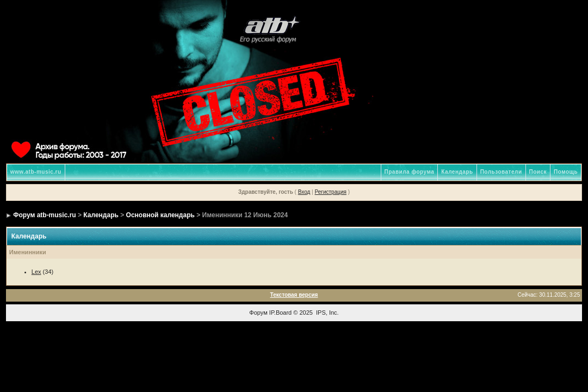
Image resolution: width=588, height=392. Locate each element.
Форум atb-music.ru (44, 215)
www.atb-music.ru (36, 172)
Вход (304, 192)
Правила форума (410, 172)
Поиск (538, 172)
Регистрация (330, 192)
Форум (258, 313)
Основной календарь (160, 215)
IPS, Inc (327, 313)
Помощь (566, 172)
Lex (36, 272)
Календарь (457, 172)
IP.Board (280, 313)
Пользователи (501, 172)
